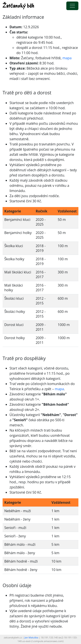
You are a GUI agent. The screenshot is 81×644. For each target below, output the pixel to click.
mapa (67, 58)
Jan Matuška (31, 637)
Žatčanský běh (18, 6)
